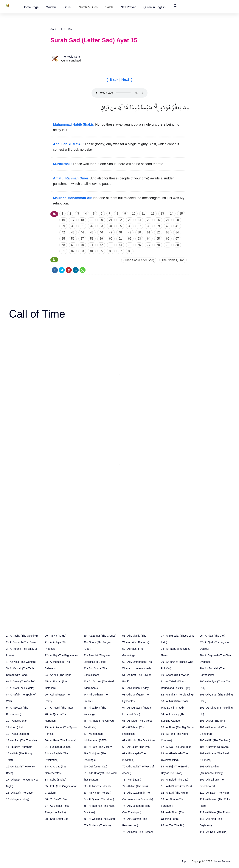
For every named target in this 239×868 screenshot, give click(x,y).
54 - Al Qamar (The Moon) (99, 799)
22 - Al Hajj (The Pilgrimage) (61, 655)
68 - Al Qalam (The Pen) (136, 747)
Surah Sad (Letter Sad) (139, 260)
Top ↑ (185, 861)
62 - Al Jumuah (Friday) (136, 688)
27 (168, 220)
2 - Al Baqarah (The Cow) (21, 642)
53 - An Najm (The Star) (97, 793)
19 (92, 220)
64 (149, 239)
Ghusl (67, 7)
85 (101, 251)
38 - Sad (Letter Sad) (57, 819)
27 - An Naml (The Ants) (59, 708)
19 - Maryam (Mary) (18, 799)
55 (63, 239)
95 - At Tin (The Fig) (173, 825)
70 (82, 245)
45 (92, 232)
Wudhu (51, 7)
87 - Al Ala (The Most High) (177, 747)
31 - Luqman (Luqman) (58, 747)
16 (63, 220)
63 (139, 239)
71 (92, 245)
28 (177, 220)
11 (143, 214)
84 (92, 251)
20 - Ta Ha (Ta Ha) (55, 636)
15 (181, 214)
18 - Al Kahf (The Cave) (20, 793)
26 (158, 220)
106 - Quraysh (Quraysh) (214, 747)
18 (82, 220)
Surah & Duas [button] (88, 7)
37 (139, 226)
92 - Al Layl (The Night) (174, 793)
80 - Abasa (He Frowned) (176, 675)
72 (101, 245)
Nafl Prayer (128, 7)
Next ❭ (127, 79)
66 (168, 239)
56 (73, 239)
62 (130, 239)
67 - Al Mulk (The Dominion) (139, 740)
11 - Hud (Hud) (15, 727)
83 (82, 251)
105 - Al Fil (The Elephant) (215, 740)
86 (111, 251)
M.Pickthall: (62, 164)
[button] (31, 7)
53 (168, 232)
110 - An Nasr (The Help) (214, 793)
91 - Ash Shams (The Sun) (176, 786)
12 (153, 214)
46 (101, 232)
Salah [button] (109, 7)
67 (177, 239)
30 (73, 226)
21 (111, 220)
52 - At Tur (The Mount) (97, 786)
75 (130, 245)
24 (139, 220)
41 (177, 226)
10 (134, 214)
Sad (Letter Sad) (63, 29)
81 (63, 251)
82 (73, 251)
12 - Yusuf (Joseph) (17, 734)
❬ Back (112, 79)
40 (168, 226)
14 (172, 214)
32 (92, 226)
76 (139, 245)
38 (149, 226)
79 (168, 245)
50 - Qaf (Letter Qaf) (95, 767)
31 (82, 226)
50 (139, 232)
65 (158, 239)
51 (149, 232)
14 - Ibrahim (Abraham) (20, 747)
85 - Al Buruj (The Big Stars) (177, 727)
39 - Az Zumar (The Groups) (100, 636)
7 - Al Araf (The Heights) (20, 688)
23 (130, 220)
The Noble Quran (71, 57)
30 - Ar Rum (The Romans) (60, 740)
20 (101, 220)
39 (158, 226)
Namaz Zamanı (222, 861)
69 (73, 245)
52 (158, 232)
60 (111, 239)
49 (130, 232)
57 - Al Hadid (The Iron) (97, 825)
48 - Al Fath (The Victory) (98, 747)
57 (82, 239)
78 (158, 245)
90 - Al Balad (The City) (174, 780)
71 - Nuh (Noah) (132, 780)
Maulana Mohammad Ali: (73, 198)
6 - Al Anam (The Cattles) (21, 681)
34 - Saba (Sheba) (55, 780)
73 (111, 245)
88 (130, 251)
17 (73, 220)
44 (82, 232)
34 (111, 226)
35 (120, 226)
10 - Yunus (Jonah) (17, 721)
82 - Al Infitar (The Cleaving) (177, 695)
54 (177, 232)
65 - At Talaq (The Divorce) (138, 721)
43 (73, 232)
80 (177, 245)
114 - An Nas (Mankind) (214, 832)
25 (149, 220)
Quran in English (154, 7)
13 (162, 214)
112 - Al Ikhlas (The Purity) (215, 812)
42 (63, 232)
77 (149, 245)
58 (92, 239)
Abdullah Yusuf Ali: (68, 144)
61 (120, 239)
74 (120, 245)
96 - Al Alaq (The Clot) (213, 636)
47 (111, 232)
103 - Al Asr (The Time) (213, 721)
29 (63, 226)
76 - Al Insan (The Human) (138, 832)
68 (63, 245)
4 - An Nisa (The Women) (21, 662)
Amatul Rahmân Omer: (71, 178)
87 (120, 251)
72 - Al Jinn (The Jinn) (135, 786)
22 (120, 220)
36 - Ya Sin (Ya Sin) (56, 799)
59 (101, 239)
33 (101, 226)
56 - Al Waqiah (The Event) (99, 819)
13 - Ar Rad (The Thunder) (21, 740)
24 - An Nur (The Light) (58, 675)
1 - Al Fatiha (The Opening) (22, 636)
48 (120, 232)
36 (130, 226)
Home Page (31, 7)
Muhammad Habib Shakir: (74, 124)
